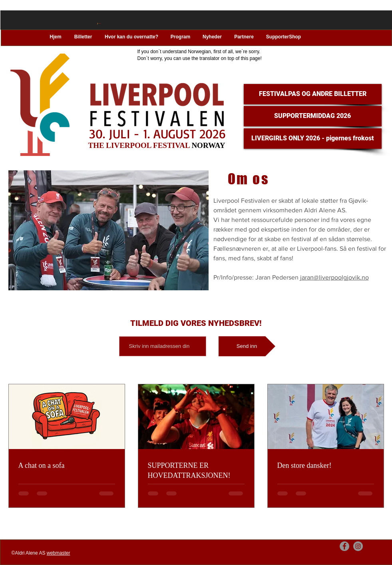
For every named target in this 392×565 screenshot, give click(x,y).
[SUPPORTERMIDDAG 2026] (313, 116)
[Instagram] (358, 546)
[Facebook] (344, 546)
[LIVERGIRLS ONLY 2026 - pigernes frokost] (313, 139)
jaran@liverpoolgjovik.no (334, 277)
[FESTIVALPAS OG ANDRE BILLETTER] (313, 94)
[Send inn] (247, 346)
